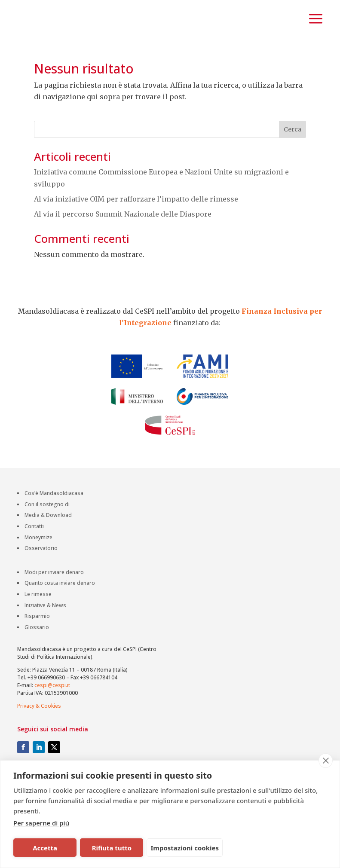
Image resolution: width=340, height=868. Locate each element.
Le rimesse (38, 617)
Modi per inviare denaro (54, 595)
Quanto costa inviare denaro (60, 607)
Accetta (45, 848)
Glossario (37, 650)
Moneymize (38, 561)
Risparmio (37, 639)
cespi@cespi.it (52, 708)
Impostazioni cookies (185, 848)
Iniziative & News (45, 628)
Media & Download (48, 539)
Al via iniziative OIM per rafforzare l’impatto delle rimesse (136, 221)
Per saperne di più (41, 823)
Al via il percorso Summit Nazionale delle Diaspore (123, 236)
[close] (326, 761)
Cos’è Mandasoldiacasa (54, 516)
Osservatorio (41, 571)
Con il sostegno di (47, 527)
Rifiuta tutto (112, 848)
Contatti (34, 549)
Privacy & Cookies (39, 729)
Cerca (293, 152)
